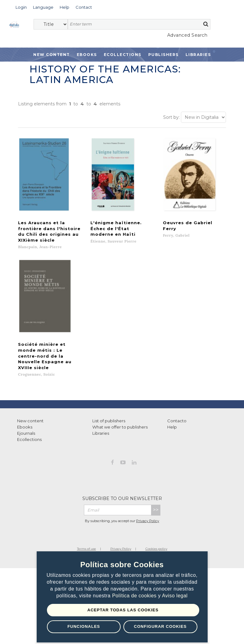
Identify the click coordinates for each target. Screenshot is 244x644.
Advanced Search (187, 35)
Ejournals (26, 407)
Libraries (198, 55)
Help (172, 401)
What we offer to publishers (120, 401)
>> (156, 484)
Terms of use (87, 523)
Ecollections (123, 55)
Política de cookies (135, 596)
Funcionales (84, 626)
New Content (52, 55)
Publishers (163, 55)
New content (30, 395)
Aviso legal (175, 596)
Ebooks (87, 55)
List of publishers (109, 395)
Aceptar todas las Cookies (123, 610)
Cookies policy (156, 523)
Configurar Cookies (160, 626)
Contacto (177, 395)
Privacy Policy (148, 495)
